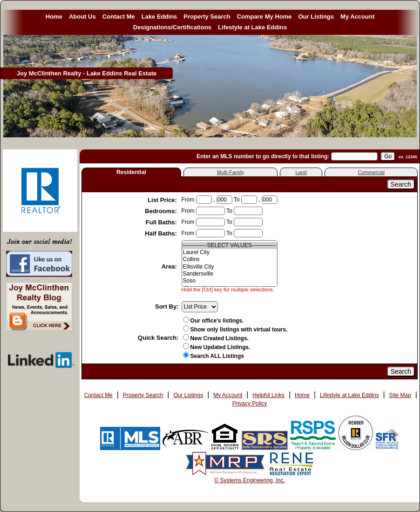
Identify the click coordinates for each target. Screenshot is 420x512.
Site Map (400, 395)
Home (54, 17)
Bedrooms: (162, 211)
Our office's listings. (213, 321)
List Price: (163, 200)
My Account (357, 17)
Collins (230, 259)
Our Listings (316, 17)
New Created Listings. (216, 338)
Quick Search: (158, 338)
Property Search (207, 17)
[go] (388, 156)
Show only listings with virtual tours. (235, 330)
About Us (82, 17)
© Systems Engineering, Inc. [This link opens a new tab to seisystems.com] (250, 480)
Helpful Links (268, 395)
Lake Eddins (159, 17)
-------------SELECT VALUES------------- (230, 246)
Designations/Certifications (172, 27)
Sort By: (167, 307)
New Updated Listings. (217, 347)
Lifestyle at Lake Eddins (252, 27)
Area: (170, 266)
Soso (230, 281)
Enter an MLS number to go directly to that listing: (263, 156)
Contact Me (119, 17)
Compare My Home (264, 17)
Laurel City (230, 253)
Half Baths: (162, 233)
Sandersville (230, 274)
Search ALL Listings (213, 356)
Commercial (371, 172)
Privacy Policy (250, 404)
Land (301, 172)
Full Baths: (162, 222)
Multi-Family (230, 172)
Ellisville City (230, 267)
